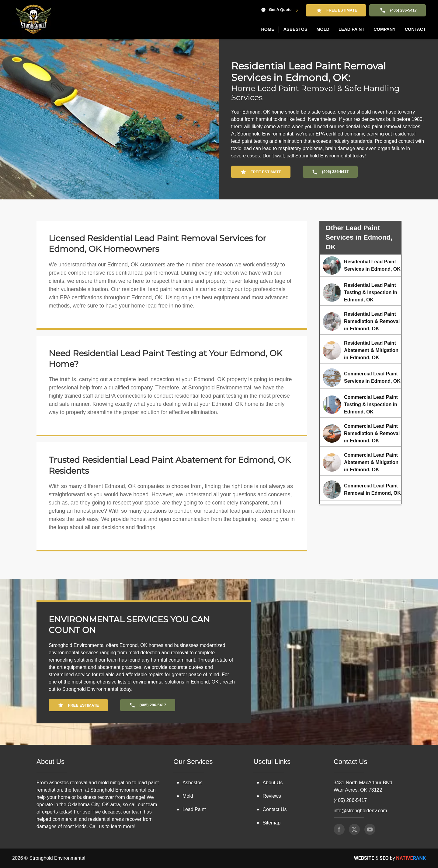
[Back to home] (33, 19)
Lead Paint (194, 770)
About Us (273, 744)
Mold (188, 757)
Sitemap (271, 784)
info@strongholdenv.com (360, 772)
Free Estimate (336, 10)
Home (268, 29)
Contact (415, 29)
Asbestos (193, 744)
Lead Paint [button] (351, 29)
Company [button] (385, 29)
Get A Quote (276, 10)
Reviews (272, 757)
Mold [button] (323, 29)
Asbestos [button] (295, 29)
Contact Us (275, 770)
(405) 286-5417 (398, 10)
